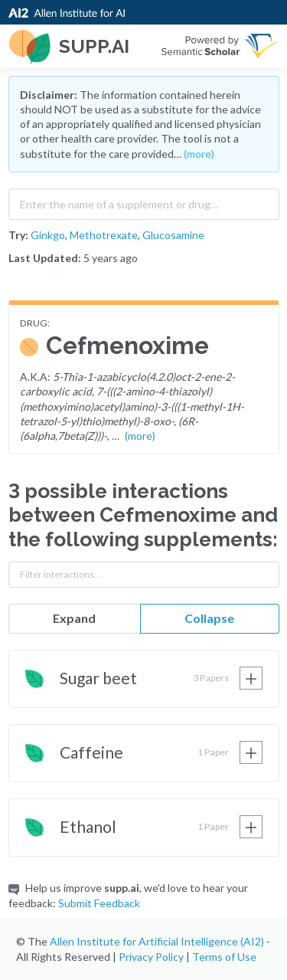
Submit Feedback (99, 903)
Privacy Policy (151, 957)
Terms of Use (224, 957)
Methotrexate (104, 235)
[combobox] (144, 201)
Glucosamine (173, 235)
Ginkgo (48, 235)
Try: (18, 235)
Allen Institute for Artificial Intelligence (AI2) (157, 941)
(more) (199, 154)
